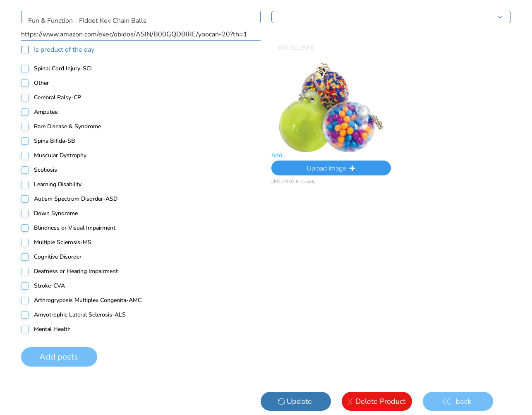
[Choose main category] (391, 17)
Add (277, 155)
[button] (331, 168)
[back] (458, 401)
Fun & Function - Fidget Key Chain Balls (141, 17)
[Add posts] (59, 357)
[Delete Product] (377, 401)
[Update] (296, 401)
